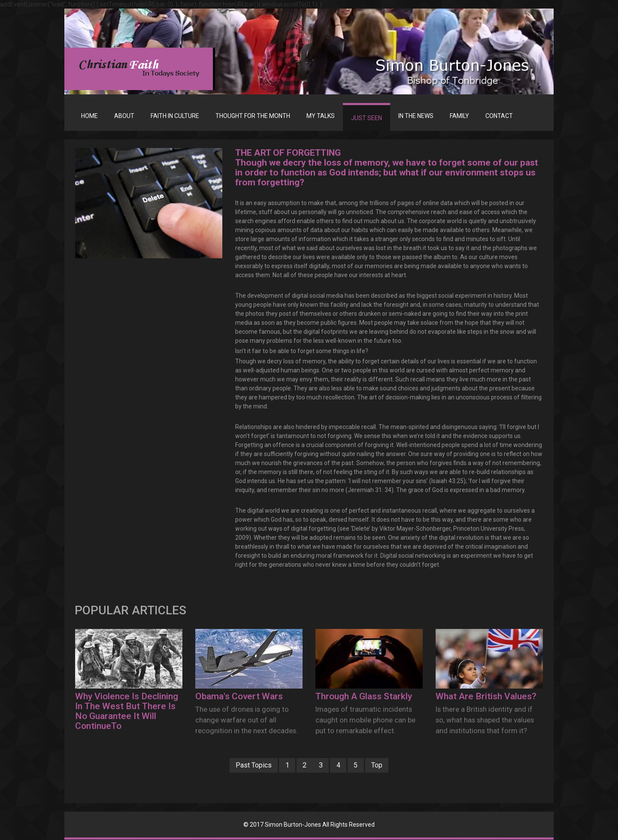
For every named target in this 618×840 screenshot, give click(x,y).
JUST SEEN (367, 118)
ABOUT (124, 116)
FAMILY (459, 116)
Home (89, 116)
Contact (499, 116)
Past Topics (247, 765)
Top (384, 765)
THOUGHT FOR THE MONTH (253, 116)
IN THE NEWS (416, 116)
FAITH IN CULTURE (175, 116)
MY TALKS (321, 116)
